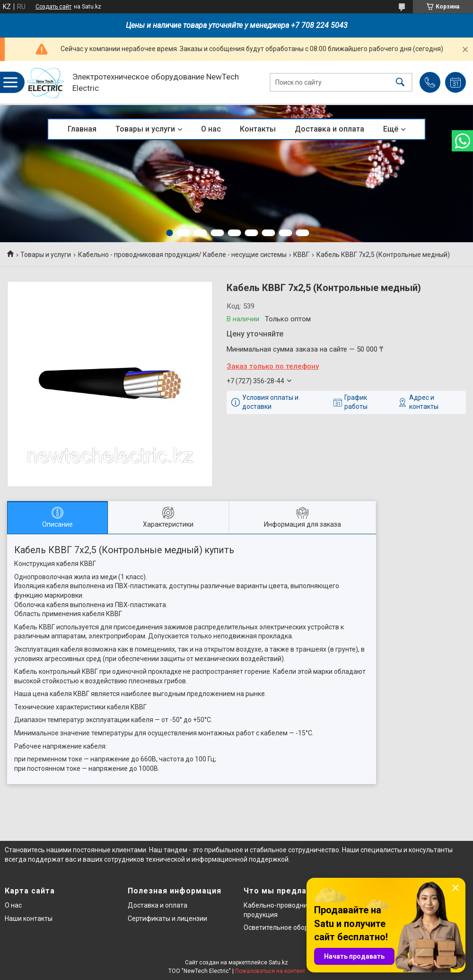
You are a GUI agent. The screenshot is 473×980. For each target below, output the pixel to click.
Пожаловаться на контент (270, 971)
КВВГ (301, 255)
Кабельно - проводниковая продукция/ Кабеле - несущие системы (182, 255)
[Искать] (400, 83)
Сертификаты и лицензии (167, 918)
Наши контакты (29, 918)
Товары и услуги (145, 129)
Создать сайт (53, 7)
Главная (82, 129)
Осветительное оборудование (291, 927)
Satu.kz (278, 962)
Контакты (258, 129)
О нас (211, 129)
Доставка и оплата (329, 129)
